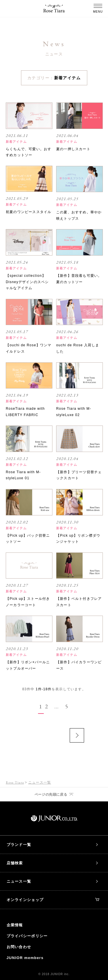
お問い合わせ (19, 947)
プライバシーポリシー (27, 936)
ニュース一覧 (19, 881)
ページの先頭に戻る (51, 795)
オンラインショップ (53, 900)
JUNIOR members (25, 958)
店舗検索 (15, 863)
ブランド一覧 (19, 845)
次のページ (77, 735)
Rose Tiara (15, 782)
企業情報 (15, 925)
